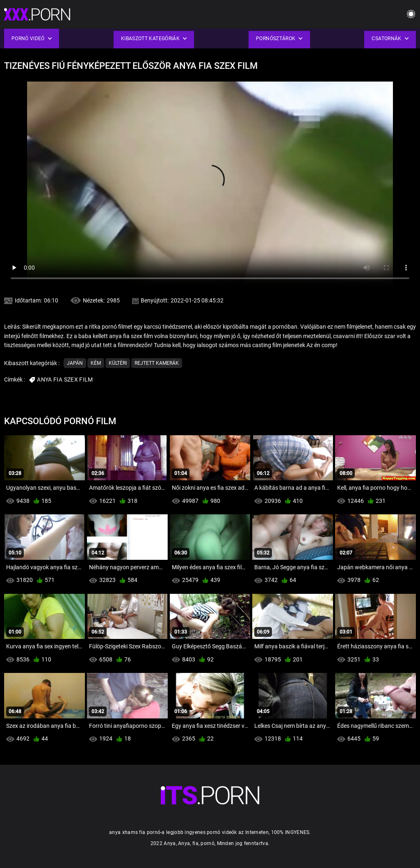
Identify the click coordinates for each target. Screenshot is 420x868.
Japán (75, 363)
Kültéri (118, 363)
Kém (96, 363)
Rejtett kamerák (157, 363)
